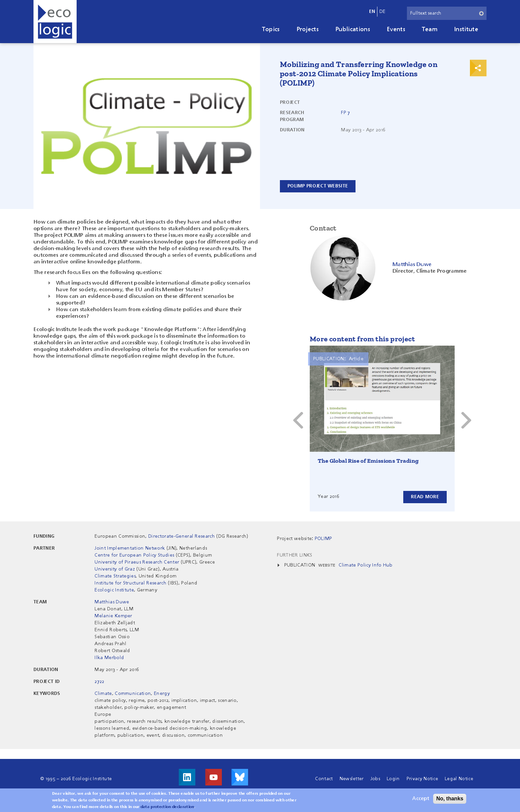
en (372, 12)
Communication (133, 694)
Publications (353, 30)
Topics (271, 30)
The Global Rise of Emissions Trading (368, 461)
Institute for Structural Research (130, 583)
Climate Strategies (115, 576)
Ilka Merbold (109, 658)
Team (430, 30)
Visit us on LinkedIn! (187, 777)
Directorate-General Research (182, 536)
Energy (162, 694)
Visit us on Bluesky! (240, 777)
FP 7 (345, 113)
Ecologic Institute (114, 590)
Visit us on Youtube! (214, 777)
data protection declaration (167, 807)
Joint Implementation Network (130, 548)
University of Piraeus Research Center (137, 562)
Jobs (375, 779)
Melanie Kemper (113, 616)
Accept (421, 799)
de (383, 12)
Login (393, 779)
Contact (324, 779)
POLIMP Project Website (318, 186)
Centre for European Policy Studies (134, 555)
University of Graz (115, 569)
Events (396, 30)
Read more (425, 497)
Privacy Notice (422, 779)
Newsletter (352, 779)
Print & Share (478, 68)
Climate (103, 694)
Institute (466, 30)
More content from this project (362, 339)
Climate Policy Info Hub (365, 565)
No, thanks (450, 799)
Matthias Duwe (112, 602)
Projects (308, 30)
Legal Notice (459, 779)
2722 (99, 682)
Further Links (294, 555)
